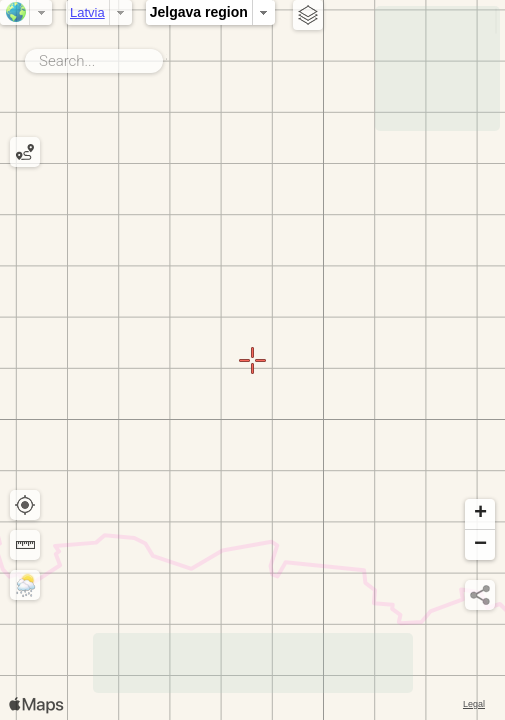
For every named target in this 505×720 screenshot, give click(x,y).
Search (166, 57)
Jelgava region (199, 12)
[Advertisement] (437, 68)
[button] (480, 514)
